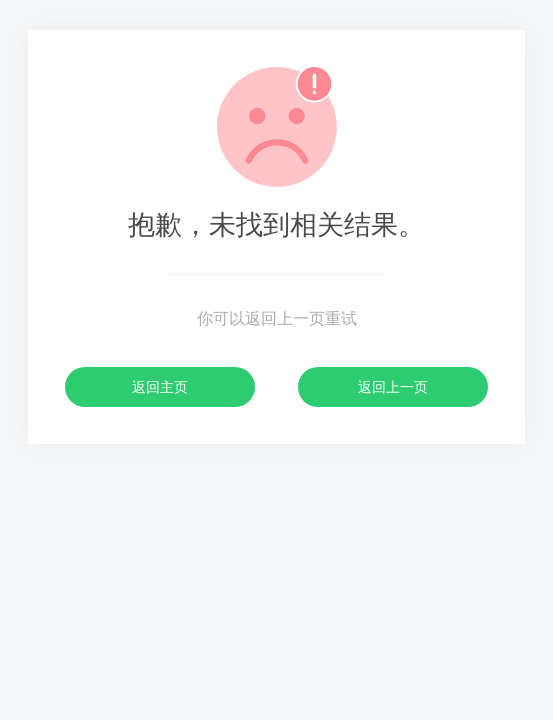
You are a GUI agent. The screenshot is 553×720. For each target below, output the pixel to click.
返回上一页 (393, 387)
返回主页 (160, 387)
